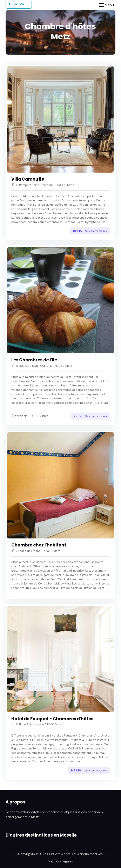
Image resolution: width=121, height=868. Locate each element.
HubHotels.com (59, 854)
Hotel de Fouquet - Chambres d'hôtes (52, 719)
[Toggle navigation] (106, 5)
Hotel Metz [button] (19, 4)
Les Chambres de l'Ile (34, 360)
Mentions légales (60, 861)
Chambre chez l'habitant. (39, 545)
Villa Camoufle (28, 179)
